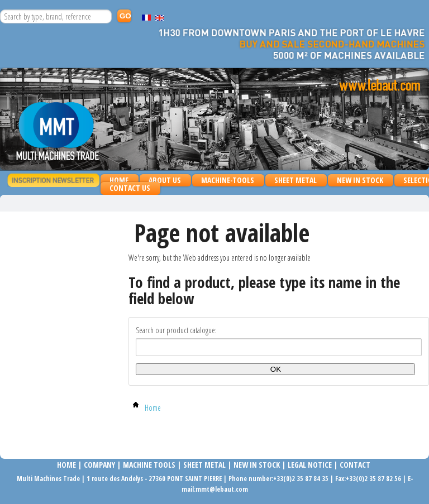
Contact (355, 465)
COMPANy (99, 465)
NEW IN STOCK (360, 180)
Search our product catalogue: (176, 330)
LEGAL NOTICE (310, 465)
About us (165, 180)
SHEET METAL (293, 181)
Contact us (130, 188)
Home (119, 180)
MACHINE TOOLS (148, 465)
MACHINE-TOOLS (225, 181)
